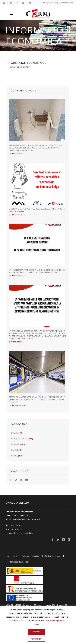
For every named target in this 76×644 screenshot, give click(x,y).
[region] (38, 625)
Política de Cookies (47, 620)
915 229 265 (16, 525)
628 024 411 (16, 529)
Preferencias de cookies (18, 562)
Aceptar (36, 632)
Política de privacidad (31, 556)
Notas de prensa (19, 439)
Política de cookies (53, 556)
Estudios (15, 433)
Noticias (15, 444)
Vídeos (14, 456)
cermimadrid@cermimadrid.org (58, 3)
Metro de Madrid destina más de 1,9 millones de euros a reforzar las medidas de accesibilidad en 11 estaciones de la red (37, 400)
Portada (15, 450)
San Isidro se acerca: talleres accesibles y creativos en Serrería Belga (37, 210)
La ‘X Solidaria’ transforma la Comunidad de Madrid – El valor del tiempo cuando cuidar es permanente (37, 271)
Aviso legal (12, 556)
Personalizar (36, 639)
